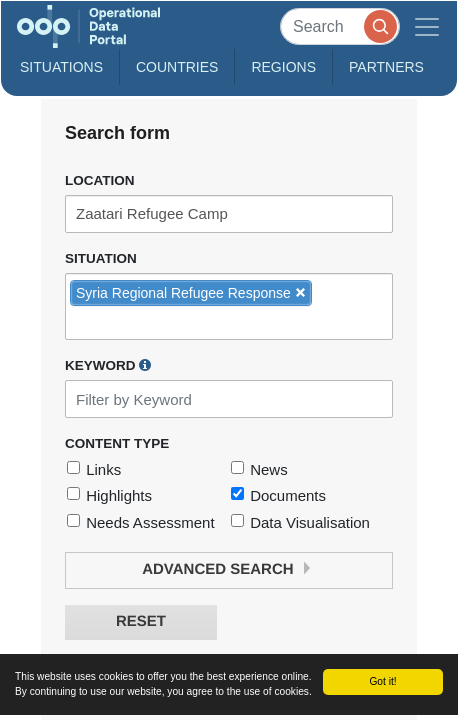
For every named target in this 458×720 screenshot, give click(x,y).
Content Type (117, 443)
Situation (101, 258)
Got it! (382, 681)
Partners (386, 67)
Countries (177, 67)
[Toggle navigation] (427, 26)
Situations (61, 67)
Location (100, 180)
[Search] (340, 26)
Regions (283, 67)
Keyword (108, 365)
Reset (141, 621)
